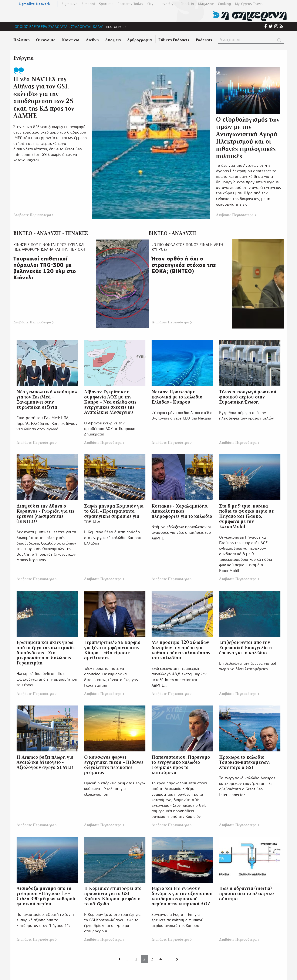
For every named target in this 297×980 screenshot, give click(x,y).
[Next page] (120, 959)
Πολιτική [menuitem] (22, 40)
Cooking (224, 4)
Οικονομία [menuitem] (46, 40)
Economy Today (130, 4)
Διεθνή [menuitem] (92, 40)
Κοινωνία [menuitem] (71, 40)
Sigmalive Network (34, 4)
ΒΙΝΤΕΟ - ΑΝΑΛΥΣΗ (172, 233)
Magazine (206, 4)
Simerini (88, 4)
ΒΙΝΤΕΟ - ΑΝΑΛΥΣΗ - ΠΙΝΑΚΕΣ (51, 233)
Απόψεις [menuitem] (113, 40)
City (150, 4)
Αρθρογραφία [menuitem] (140, 40)
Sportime (106, 4)
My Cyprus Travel (249, 4)
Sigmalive (69, 4)
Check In (187, 4)
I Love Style (167, 4)
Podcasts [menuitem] (204, 40)
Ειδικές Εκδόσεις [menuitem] (174, 40)
